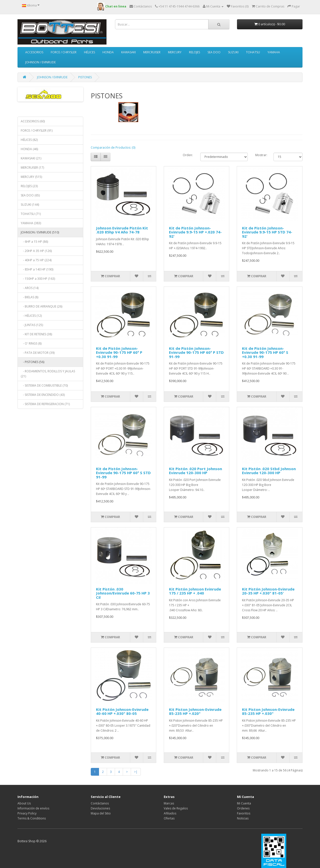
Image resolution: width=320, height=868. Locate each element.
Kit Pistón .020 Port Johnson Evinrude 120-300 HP (195, 471)
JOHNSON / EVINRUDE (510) (40, 232)
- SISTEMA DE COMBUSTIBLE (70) (44, 385)
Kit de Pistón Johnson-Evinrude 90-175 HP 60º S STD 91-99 (123, 473)
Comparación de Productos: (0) (113, 148)
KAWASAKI (128, 52)
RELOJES (194, 52)
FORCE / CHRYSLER (64, 52)
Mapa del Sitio (101, 813)
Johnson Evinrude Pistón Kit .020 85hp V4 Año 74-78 (122, 230)
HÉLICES (89, 52)
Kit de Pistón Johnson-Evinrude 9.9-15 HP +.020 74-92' (195, 232)
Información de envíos (33, 808)
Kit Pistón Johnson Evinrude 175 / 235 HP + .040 (195, 591)
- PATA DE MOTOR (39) (38, 353)
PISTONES (85, 77)
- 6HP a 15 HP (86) (34, 242)
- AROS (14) (30, 288)
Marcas (169, 803)
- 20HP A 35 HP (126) (36, 251)
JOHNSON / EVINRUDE (40, 62)
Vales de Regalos (176, 808)
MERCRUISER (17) (32, 168)
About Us (24, 803)
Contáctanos (100, 803)
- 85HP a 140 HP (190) (37, 269)
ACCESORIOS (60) (33, 121)
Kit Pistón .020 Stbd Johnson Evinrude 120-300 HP (269, 471)
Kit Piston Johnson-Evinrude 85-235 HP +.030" (268, 711)
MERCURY (175, 52)
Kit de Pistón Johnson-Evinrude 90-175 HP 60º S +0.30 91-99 (265, 352)
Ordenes (243, 808)
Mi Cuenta (244, 803)
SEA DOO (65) (30, 195)
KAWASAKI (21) (31, 158)
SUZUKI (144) (30, 205)
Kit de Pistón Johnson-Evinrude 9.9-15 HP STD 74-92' (267, 232)
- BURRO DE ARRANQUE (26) (41, 306)
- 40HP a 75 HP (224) (36, 260)
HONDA (108, 52)
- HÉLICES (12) (31, 316)
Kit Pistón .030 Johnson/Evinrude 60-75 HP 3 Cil (123, 593)
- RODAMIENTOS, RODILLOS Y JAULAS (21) (48, 374)
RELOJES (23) (29, 186)
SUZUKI (233, 52)
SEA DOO (214, 52)
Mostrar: (261, 155)
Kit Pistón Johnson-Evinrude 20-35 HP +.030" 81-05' (268, 591)
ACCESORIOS (34, 52)
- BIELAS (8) (29, 297)
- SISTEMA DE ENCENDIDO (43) (43, 395)
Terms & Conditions (32, 818)
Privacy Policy (27, 813)
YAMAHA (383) (31, 223)
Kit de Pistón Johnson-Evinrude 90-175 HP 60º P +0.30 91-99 (119, 352)
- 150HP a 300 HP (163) (38, 279)
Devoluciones (100, 808)
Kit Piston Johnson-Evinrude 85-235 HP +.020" (195, 711)
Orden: (188, 155)
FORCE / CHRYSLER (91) (37, 130)
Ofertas (169, 818)
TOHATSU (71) (31, 214)
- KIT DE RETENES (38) (36, 334)
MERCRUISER (152, 52)
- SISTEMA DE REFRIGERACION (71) (45, 404)
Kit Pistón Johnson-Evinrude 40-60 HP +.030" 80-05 (122, 711)
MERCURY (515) (31, 177)
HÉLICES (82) (29, 140)
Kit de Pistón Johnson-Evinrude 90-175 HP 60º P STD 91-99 (196, 352)
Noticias (243, 818)
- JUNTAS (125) (32, 325)
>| (136, 772)
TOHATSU (253, 52)
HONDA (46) (29, 149)
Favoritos (244, 813)
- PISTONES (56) (32, 362)
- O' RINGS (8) (31, 343)
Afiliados (170, 813)
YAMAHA (274, 52)
